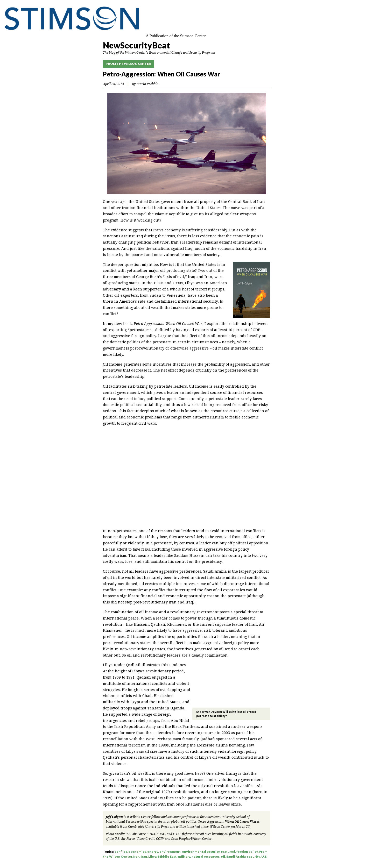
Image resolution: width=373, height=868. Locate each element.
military (184, 856)
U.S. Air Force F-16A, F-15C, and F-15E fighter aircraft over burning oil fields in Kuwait (189, 834)
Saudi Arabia (236, 856)
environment (170, 852)
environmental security (201, 852)
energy (153, 852)
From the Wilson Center (129, 64)
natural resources (206, 856)
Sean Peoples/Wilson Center (191, 839)
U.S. (264, 856)
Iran (136, 856)
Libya (152, 856)
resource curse (226, 411)
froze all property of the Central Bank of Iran (224, 202)
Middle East (167, 856)
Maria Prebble (147, 84)
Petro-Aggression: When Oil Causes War (227, 822)
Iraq (144, 856)
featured (228, 852)
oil (223, 856)
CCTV (160, 839)
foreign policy (247, 852)
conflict (121, 852)
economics (137, 852)
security (254, 856)
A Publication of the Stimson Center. (176, 36)
